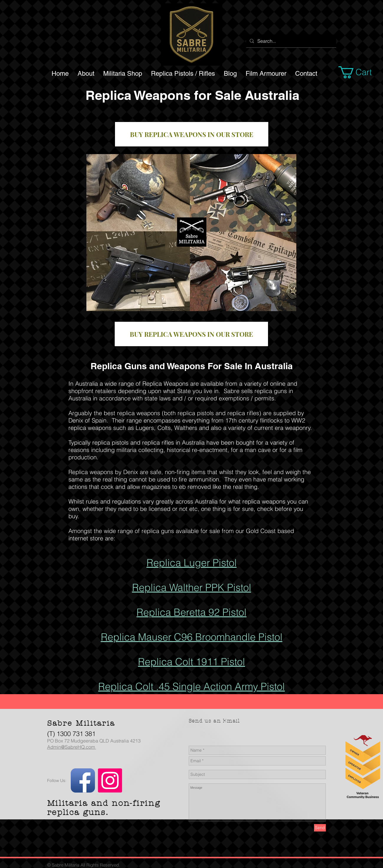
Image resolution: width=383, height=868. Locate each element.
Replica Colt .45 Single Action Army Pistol (191, 687)
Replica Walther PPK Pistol (192, 588)
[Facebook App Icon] (83, 780)
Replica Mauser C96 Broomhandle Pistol (192, 637)
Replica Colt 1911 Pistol (191, 662)
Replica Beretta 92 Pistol (191, 612)
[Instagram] (110, 780)
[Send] (320, 828)
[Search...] (291, 41)
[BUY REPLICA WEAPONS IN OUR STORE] (192, 134)
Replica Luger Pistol (192, 563)
